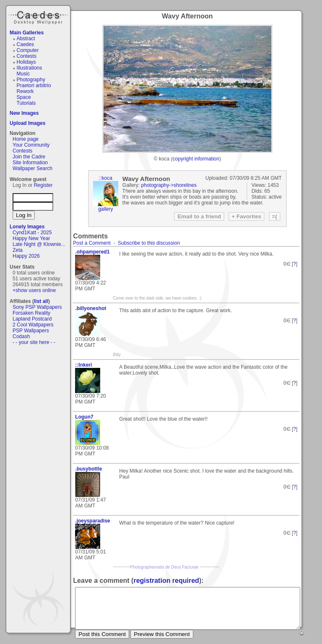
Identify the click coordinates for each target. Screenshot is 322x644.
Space (24, 97)
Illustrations (30, 68)
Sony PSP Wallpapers (37, 307)
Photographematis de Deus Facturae (164, 567)
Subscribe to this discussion (149, 243)
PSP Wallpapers (31, 331)
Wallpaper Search (32, 168)
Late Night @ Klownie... (39, 244)
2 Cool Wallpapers (33, 325)
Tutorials (26, 103)
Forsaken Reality (31, 313)
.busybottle (88, 469)
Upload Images (27, 123)
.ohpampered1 (92, 252)
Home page (26, 139)
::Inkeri (83, 365)
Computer (28, 50)
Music (23, 74)
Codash (21, 336)
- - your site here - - (34, 342)
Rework (25, 91)
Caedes (39, 16)
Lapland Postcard (32, 319)
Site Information (30, 163)
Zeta (18, 250)
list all (41, 301)
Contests (27, 56)
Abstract (26, 39)
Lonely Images (27, 227)
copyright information (196, 159)
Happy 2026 (26, 256)
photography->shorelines (169, 185)
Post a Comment (92, 243)
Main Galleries (27, 33)
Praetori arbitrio (34, 85)
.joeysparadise (92, 521)
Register (43, 185)
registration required (166, 581)
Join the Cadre (29, 157)
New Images (24, 113)
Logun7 (84, 417)
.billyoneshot (91, 308)
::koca (106, 178)
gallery (105, 209)
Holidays (26, 62)
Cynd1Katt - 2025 (32, 233)
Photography (31, 80)
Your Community (31, 145)
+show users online (34, 290)
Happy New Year (31, 238)
